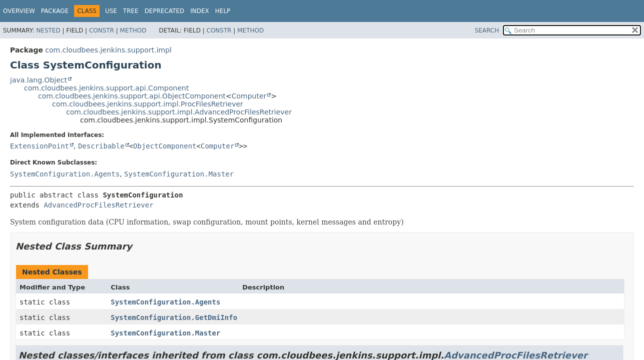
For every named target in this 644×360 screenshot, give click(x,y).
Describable (101, 146)
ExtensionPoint (40, 146)
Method (133, 30)
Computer (249, 96)
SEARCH (487, 30)
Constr (102, 30)
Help (223, 11)
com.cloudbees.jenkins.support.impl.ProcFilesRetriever (148, 104)
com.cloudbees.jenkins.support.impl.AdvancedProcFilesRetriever (179, 112)
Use (111, 11)
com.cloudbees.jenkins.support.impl (108, 50)
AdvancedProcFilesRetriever (98, 205)
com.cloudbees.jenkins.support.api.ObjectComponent (132, 96)
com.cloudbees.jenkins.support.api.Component (106, 88)
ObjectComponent (165, 146)
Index (200, 11)
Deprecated (165, 11)
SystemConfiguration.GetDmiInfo (174, 317)
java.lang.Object (39, 80)
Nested (48, 30)
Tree (131, 11)
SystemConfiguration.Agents (65, 174)
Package (55, 11)
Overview (19, 11)
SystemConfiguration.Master (179, 174)
